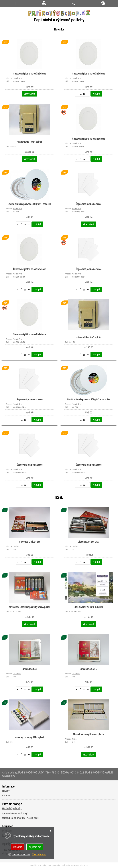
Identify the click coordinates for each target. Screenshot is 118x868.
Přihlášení (7, 831)
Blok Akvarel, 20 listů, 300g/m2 (89, 607)
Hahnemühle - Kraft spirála (29, 142)
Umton (74, 739)
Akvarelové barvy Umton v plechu (89, 734)
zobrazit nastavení (21, 854)
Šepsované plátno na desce (88, 204)
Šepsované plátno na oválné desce (29, 74)
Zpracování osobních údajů (15, 813)
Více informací (39, 854)
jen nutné (18, 847)
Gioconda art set (30, 669)
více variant (30, 94)
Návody (6, 791)
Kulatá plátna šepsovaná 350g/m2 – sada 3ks (88, 399)
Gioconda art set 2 (88, 669)
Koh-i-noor (17, 546)
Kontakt (6, 795)
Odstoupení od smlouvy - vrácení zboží (21, 818)
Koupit (96, 94)
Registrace (7, 835)
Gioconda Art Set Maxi (88, 542)
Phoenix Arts (17, 78)
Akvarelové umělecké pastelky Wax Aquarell (30, 607)
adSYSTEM (84, 865)
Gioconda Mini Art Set (29, 542)
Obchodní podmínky (12, 808)
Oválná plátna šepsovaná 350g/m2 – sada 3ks (29, 204)
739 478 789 (52, 772)
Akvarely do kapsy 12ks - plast (29, 737)
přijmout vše (35, 847)
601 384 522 (78, 772)
